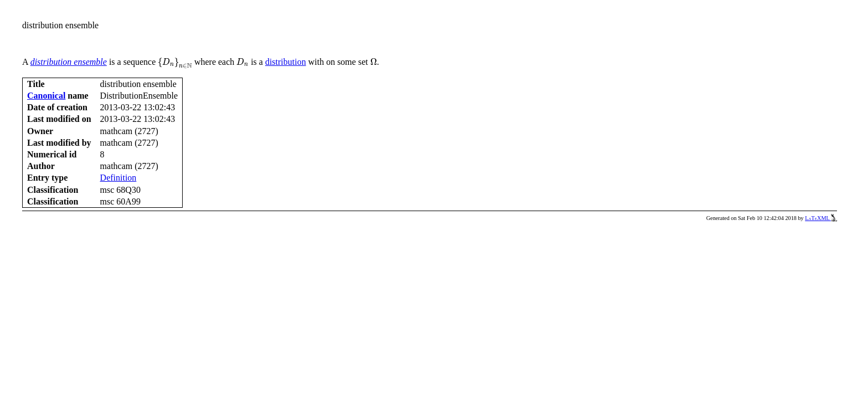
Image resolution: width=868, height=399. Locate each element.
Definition (118, 178)
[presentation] (175, 63)
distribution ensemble (69, 62)
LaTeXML (821, 218)
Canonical (46, 96)
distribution (286, 62)
